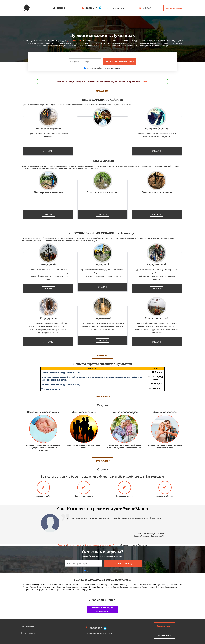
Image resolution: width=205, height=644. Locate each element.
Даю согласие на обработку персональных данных (103, 68)
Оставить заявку (174, 8)
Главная (62, 545)
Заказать (48, 151)
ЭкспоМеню (28, 626)
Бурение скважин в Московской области (102, 545)
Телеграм (144, 82)
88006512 (91, 8)
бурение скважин (73, 41)
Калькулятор (146, 8)
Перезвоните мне (115, 8)
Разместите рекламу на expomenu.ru (102, 609)
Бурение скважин (75, 545)
